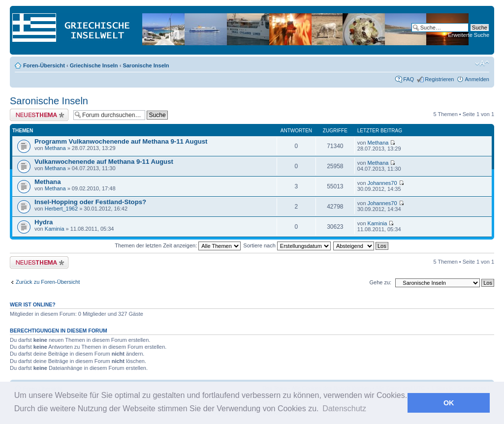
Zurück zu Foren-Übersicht (48, 282)
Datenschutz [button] (344, 409)
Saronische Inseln (146, 65)
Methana (55, 148)
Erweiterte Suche (469, 35)
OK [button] (449, 403)
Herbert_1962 (61, 209)
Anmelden (477, 79)
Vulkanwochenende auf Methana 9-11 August (104, 162)
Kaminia (55, 229)
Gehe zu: (380, 282)
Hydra (44, 222)
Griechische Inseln (94, 65)
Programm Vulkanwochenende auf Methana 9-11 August (121, 141)
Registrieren (439, 79)
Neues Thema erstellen (39, 115)
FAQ (409, 79)
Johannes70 (382, 183)
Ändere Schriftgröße (482, 63)
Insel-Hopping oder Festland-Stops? (90, 202)
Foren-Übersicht (44, 65)
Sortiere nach (287, 245)
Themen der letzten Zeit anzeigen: (178, 245)
